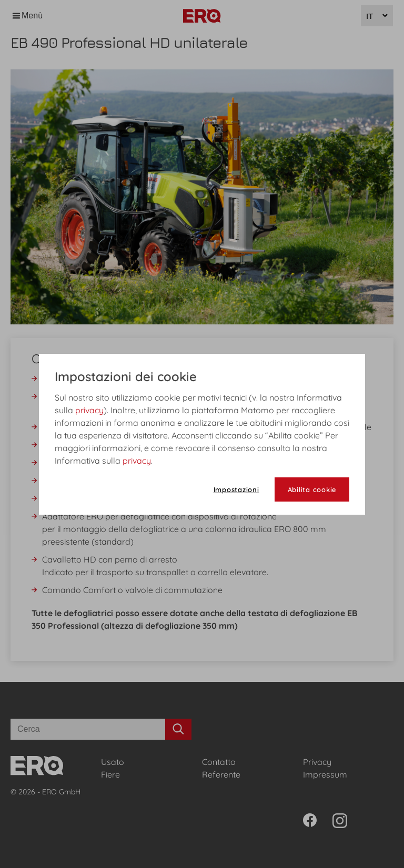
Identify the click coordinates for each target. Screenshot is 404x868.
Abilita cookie (312, 489)
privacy (89, 410)
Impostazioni (236, 489)
